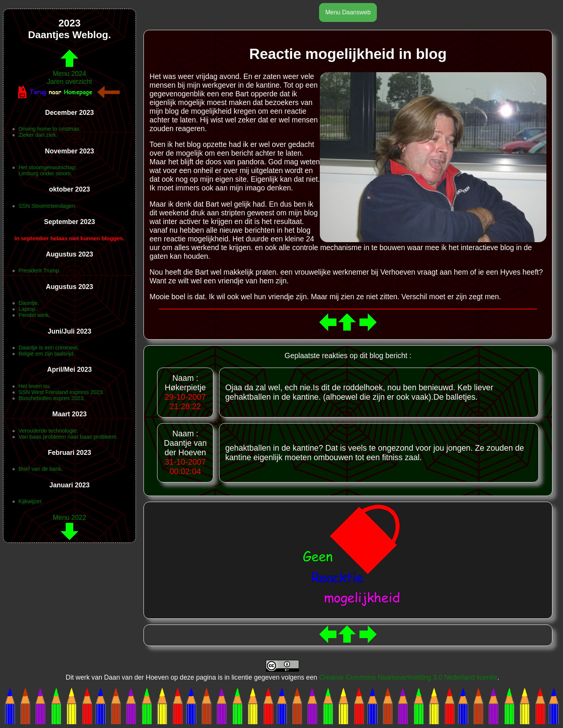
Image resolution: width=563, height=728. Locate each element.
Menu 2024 (69, 70)
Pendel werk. (34, 315)
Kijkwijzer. (31, 501)
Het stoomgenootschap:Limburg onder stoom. (48, 170)
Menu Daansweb (348, 12)
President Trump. (39, 270)
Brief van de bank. (41, 469)
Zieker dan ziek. (38, 135)
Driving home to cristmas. (50, 129)
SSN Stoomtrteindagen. (47, 206)
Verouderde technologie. (48, 431)
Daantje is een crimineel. (49, 348)
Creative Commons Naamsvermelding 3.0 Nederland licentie (408, 677)
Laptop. (28, 309)
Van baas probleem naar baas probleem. (68, 437)
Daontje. (29, 303)
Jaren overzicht (69, 82)
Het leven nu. (35, 386)
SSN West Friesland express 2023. (61, 392)
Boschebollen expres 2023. (52, 398)
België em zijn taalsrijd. (47, 354)
